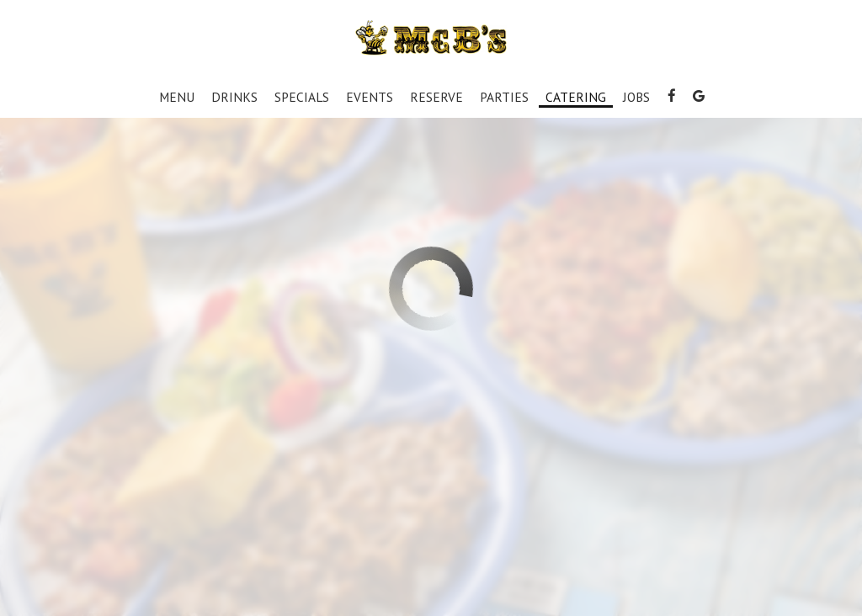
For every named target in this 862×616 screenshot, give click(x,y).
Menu (177, 97)
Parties (504, 97)
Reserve (436, 97)
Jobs (636, 97)
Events (370, 97)
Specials (302, 97)
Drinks (234, 97)
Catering (576, 97)
